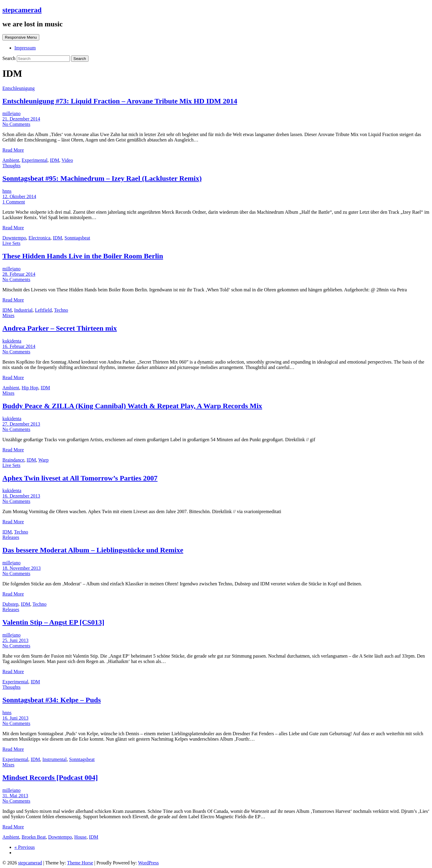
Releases (11, 537)
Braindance (13, 460)
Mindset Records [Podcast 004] (50, 777)
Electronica (39, 238)
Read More (13, 150)
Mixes (8, 315)
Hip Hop (30, 388)
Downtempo (14, 238)
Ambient (11, 160)
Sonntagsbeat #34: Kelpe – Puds (52, 700)
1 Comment (14, 202)
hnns (7, 191)
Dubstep (10, 604)
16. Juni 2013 (15, 718)
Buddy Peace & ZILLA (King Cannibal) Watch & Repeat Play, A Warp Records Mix (132, 406)
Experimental (34, 160)
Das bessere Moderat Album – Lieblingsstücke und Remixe (93, 550)
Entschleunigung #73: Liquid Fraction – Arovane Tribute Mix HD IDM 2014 (120, 101)
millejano (11, 113)
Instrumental (54, 759)
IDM (54, 160)
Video (67, 160)
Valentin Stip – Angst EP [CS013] (53, 622)
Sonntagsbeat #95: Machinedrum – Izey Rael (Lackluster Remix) (102, 178)
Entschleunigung (19, 88)
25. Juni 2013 (15, 640)
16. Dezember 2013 (21, 496)
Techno (61, 310)
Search (10, 58)
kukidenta (12, 341)
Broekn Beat (34, 837)
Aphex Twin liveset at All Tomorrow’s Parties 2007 (80, 478)
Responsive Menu (21, 37)
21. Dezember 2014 (21, 119)
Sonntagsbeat (77, 238)
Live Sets (11, 243)
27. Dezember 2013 (21, 424)
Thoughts (11, 166)
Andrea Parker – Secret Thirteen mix (60, 328)
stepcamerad (22, 10)
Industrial (23, 310)
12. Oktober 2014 (19, 196)
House (81, 837)
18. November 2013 (22, 568)
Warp (43, 460)
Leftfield (43, 310)
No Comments (16, 124)
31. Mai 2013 (15, 796)
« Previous (25, 847)
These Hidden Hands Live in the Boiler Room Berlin (83, 256)
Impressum (25, 48)
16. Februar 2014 (19, 346)
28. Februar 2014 (19, 274)
